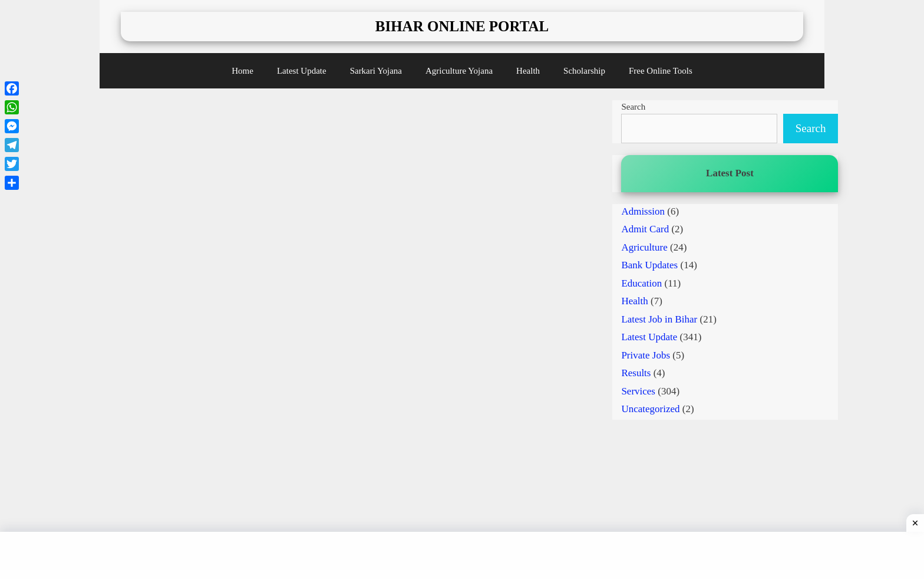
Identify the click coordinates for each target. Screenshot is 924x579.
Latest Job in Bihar (659, 319)
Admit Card (645, 229)
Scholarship (584, 71)
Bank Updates (649, 265)
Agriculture (644, 247)
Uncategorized (650, 409)
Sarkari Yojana (376, 71)
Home (242, 71)
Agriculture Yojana (459, 71)
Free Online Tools (661, 71)
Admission (643, 211)
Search (633, 107)
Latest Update (302, 71)
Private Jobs (646, 355)
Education (641, 283)
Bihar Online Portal (462, 26)
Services (638, 391)
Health (528, 71)
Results (636, 373)
